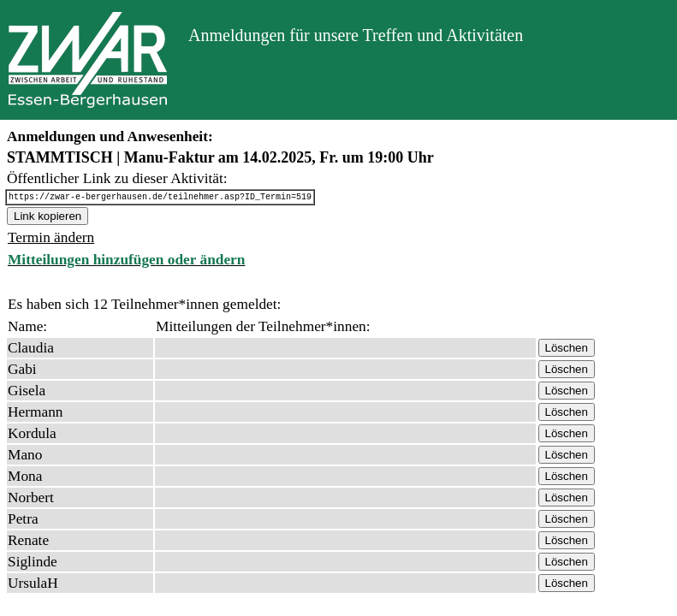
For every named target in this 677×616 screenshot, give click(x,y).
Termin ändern (51, 240)
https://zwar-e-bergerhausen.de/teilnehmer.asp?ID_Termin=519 (160, 198)
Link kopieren (48, 219)
